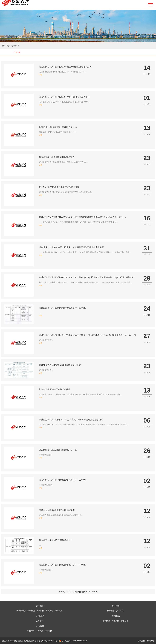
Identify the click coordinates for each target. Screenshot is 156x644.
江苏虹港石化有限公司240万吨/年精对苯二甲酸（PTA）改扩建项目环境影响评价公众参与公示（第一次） (88, 335)
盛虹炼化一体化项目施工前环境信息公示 (58, 127)
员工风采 (120, 611)
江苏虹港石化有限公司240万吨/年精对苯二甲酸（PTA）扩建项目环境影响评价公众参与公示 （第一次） (87, 277)
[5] (79, 592)
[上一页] (61, 592)
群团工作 (125, 621)
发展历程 (49, 611)
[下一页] (95, 592)
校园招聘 (48, 631)
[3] (73, 592)
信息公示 (17, 52)
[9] (89, 592)
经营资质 (59, 611)
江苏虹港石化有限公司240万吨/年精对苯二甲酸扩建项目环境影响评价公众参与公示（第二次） (83, 217)
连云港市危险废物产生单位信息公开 (56, 540)
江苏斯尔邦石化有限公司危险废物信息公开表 (60, 365)
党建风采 (115, 621)
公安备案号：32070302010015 (73, 641)
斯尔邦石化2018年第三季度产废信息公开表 (59, 187)
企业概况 (31, 611)
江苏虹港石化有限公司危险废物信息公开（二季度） (63, 480)
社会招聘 (39, 631)
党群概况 (106, 621)
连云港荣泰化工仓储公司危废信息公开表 (58, 450)
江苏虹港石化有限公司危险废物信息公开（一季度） (63, 565)
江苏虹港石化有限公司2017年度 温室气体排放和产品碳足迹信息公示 (71, 420)
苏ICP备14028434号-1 (50, 641)
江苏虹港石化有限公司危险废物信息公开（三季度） (63, 308)
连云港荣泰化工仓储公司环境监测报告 (57, 157)
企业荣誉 (40, 611)
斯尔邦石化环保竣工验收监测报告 (55, 389)
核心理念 (111, 611)
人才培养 (30, 631)
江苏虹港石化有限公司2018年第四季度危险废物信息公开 (65, 67)
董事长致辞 (21, 611)
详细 (41, 75)
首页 (8, 46)
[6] (82, 592)
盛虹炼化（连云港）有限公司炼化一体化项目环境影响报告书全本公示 (71, 247)
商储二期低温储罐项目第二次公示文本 (57, 510)
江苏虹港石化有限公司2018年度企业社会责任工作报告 (64, 97)
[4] (76, 592)
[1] (67, 592)
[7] (84, 592)
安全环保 (16, 46)
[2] (70, 592)
